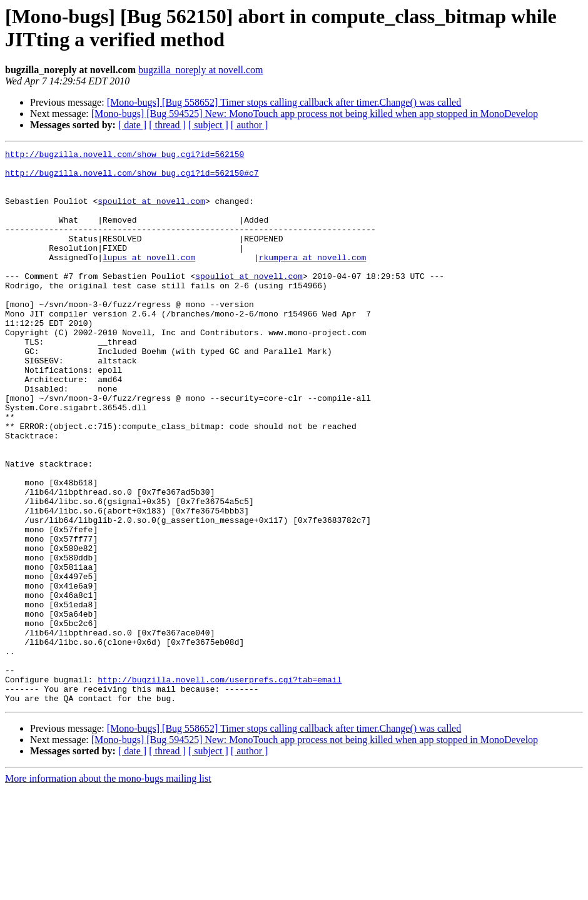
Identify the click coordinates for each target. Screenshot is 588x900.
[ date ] (132, 125)
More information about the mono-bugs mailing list (108, 889)
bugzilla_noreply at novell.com (201, 70)
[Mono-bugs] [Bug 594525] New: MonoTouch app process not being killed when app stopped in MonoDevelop (315, 114)
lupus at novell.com (149, 280)
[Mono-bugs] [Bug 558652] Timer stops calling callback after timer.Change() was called (284, 102)
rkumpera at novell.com (313, 280)
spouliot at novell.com (151, 212)
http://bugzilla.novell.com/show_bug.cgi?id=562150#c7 (132, 178)
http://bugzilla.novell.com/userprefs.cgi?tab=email (220, 786)
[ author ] (250, 125)
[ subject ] (208, 125)
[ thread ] (167, 125)
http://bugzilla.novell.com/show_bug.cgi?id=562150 (124, 156)
